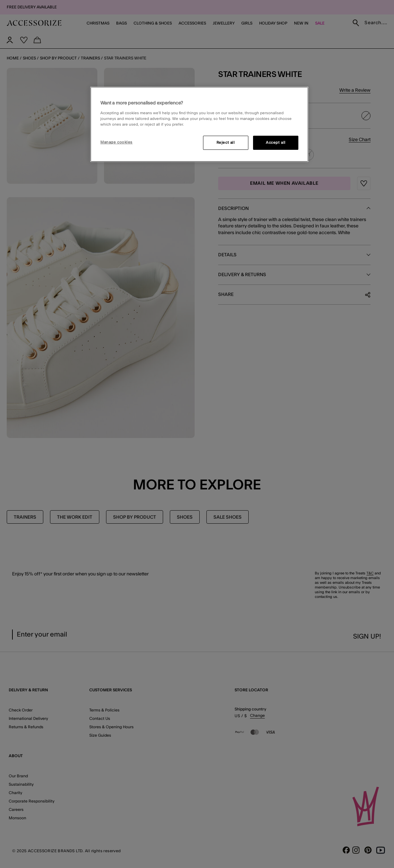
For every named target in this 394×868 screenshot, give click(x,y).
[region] (199, 124)
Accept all (276, 143)
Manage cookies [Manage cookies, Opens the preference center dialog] (116, 142)
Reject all (226, 143)
